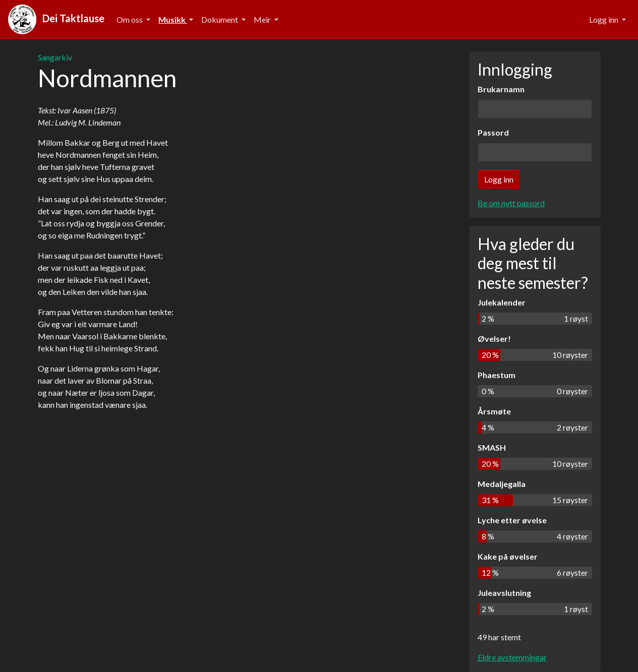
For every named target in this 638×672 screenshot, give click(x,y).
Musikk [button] (173, 19)
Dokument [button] (220, 19)
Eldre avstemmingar (512, 657)
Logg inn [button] (604, 19)
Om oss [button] (130, 19)
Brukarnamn (501, 89)
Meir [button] (263, 19)
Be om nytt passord (511, 203)
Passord (493, 132)
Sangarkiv (55, 57)
